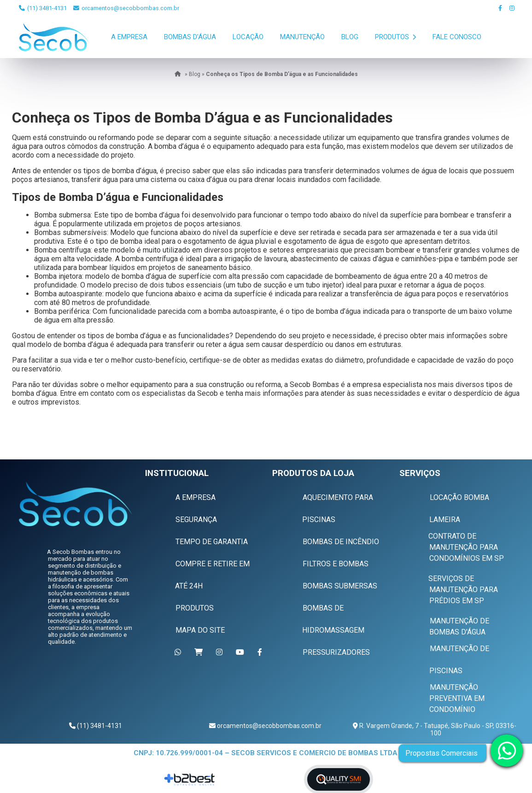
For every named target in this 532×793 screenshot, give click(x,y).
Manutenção (302, 37)
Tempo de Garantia (212, 542)
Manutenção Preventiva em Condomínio (457, 698)
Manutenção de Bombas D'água (459, 626)
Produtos (395, 37)
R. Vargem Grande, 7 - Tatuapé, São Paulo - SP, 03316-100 (437, 729)
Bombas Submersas (340, 586)
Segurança (196, 520)
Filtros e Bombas (336, 564)
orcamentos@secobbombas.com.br (126, 8)
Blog (350, 37)
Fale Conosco (457, 37)
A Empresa (129, 37)
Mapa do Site (200, 630)
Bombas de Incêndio (341, 542)
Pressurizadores (336, 652)
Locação (248, 37)
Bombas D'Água (190, 37)
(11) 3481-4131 (43, 8)
